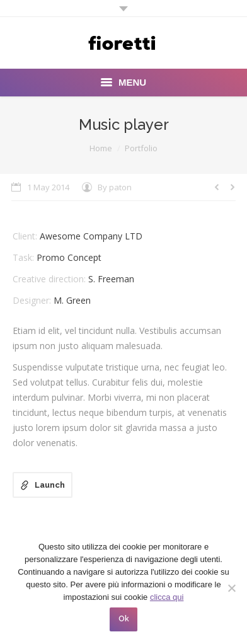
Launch (50, 485)
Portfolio (141, 148)
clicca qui (167, 597)
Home (101, 148)
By (115, 187)
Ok (124, 619)
